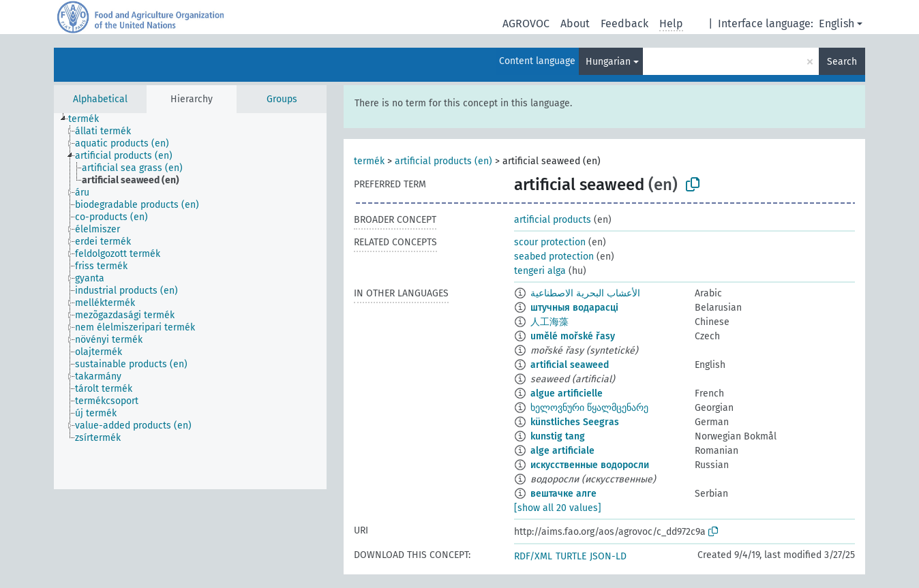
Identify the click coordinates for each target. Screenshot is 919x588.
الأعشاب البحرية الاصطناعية (585, 293)
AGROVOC (526, 24)
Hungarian (608, 62)
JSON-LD (608, 556)
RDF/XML (533, 556)
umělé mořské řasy (573, 336)
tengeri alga (540, 271)
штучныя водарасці (574, 308)
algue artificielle (567, 393)
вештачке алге (563, 494)
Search (842, 62)
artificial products (553, 220)
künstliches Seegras (575, 422)
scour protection (550, 242)
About (575, 24)
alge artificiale (562, 451)
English (837, 24)
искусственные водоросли (590, 465)
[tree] (190, 301)
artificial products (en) (443, 161)
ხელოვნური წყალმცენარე (589, 408)
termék (369, 161)
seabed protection (554, 257)
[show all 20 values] (558, 508)
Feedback (624, 24)
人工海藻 (549, 322)
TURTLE (571, 556)
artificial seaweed (570, 365)
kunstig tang (558, 436)
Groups (282, 99)
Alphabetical (100, 99)
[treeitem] (89, 119)
